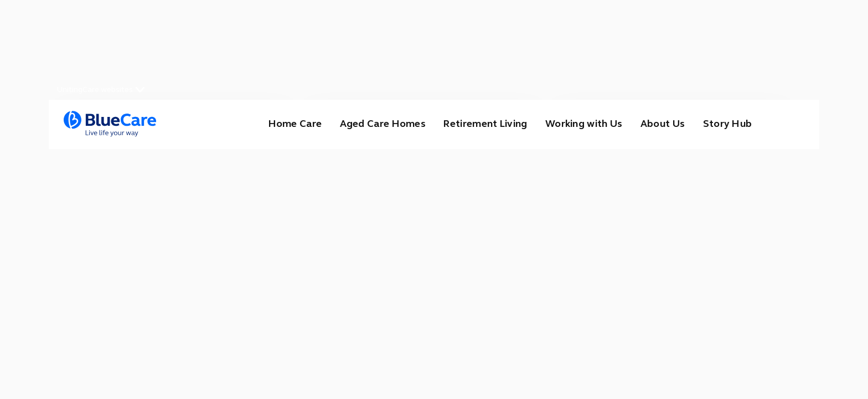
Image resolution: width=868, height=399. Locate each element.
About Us (660, 124)
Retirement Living (478, 124)
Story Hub (727, 124)
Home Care (284, 124)
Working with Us (580, 124)
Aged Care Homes (373, 124)
